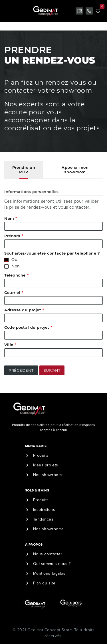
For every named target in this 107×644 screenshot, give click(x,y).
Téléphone (16, 275)
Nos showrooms (49, 475)
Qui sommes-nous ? (52, 564)
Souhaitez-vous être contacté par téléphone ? (52, 253)
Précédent (21, 370)
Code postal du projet (28, 327)
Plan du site (44, 583)
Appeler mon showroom (75, 170)
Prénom (14, 236)
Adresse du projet (24, 310)
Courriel (14, 292)
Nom (11, 218)
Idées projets (46, 465)
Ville (10, 345)
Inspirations (44, 510)
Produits (41, 455)
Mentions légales (49, 573)
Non (16, 266)
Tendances (43, 519)
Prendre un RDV (24, 170)
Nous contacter (48, 554)
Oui (15, 259)
